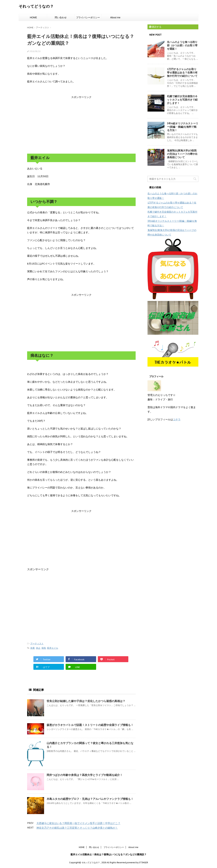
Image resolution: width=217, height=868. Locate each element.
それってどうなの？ (36, 6)
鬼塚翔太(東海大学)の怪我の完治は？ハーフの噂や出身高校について (182, 154)
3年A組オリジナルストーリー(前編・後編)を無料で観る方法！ (183, 127)
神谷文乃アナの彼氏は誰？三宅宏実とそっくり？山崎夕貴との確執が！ (77, 828)
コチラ (177, 419)
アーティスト (37, 644)
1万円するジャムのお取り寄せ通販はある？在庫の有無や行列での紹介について (182, 72)
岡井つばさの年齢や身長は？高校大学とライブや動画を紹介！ (85, 775)
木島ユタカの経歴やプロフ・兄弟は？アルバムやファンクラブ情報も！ (90, 799)
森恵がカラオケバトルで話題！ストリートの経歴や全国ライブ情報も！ (90, 725)
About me (115, 17)
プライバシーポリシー (88, 17)
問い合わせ (61, 17)
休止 (38, 648)
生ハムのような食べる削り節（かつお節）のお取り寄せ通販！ (182, 45)
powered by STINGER (137, 862)
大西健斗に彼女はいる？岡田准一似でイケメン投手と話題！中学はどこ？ (78, 823)
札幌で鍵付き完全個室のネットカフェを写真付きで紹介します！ (182, 100)
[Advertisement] (81, 126)
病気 (44, 648)
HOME (33, 17)
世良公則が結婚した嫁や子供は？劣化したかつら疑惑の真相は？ (86, 701)
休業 (33, 648)
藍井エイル (53, 648)
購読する (155, 27)
